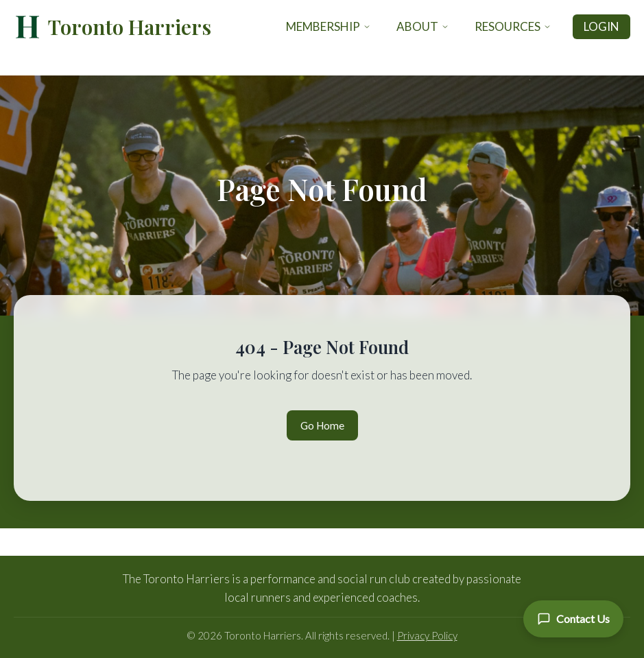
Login (601, 26)
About (423, 26)
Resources (513, 26)
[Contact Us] (573, 619)
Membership (329, 26)
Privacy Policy (427, 635)
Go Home (322, 425)
